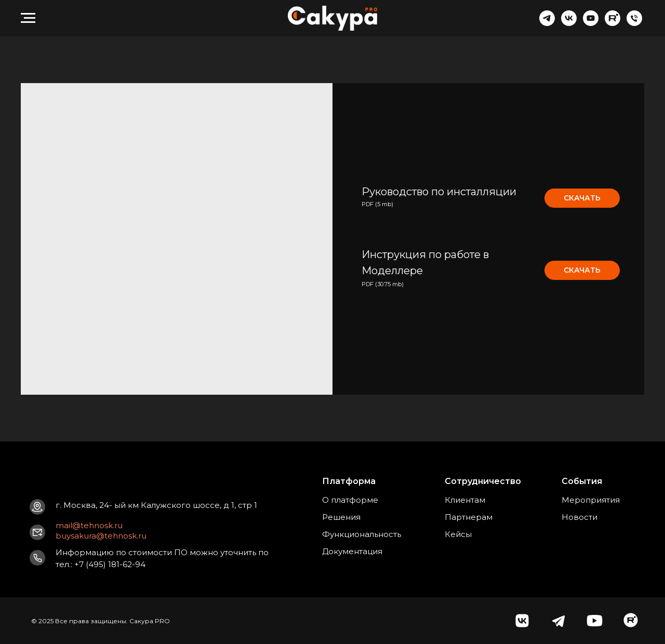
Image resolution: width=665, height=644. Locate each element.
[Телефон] (634, 23)
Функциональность (362, 534)
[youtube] (591, 23)
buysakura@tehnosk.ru (101, 536)
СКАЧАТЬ (582, 198)
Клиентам (465, 500)
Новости (580, 517)
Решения (341, 517)
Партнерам (469, 517)
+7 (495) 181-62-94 (110, 564)
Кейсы (458, 534)
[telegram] (547, 23)
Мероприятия (591, 500)
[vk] (569, 23)
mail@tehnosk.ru (89, 525)
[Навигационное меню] (28, 18)
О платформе (350, 500)
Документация (352, 551)
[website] (613, 23)
